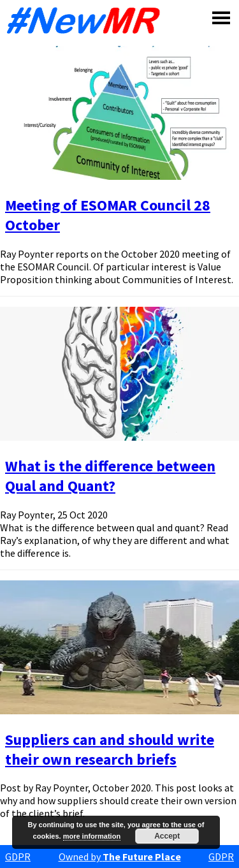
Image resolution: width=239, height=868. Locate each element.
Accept (167, 836)
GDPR (18, 857)
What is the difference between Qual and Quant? (110, 476)
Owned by (120, 857)
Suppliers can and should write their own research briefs (110, 749)
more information (92, 836)
